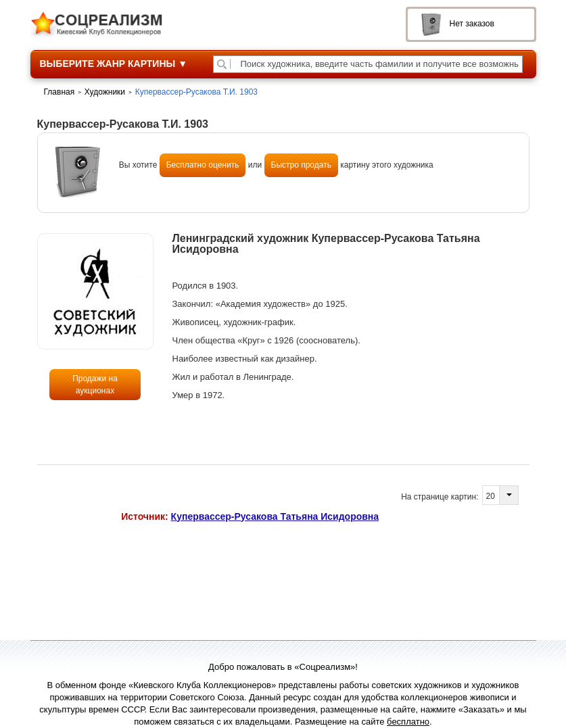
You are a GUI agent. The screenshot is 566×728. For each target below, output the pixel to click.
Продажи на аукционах (95, 385)
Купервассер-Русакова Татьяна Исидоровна (275, 516)
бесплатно (408, 722)
